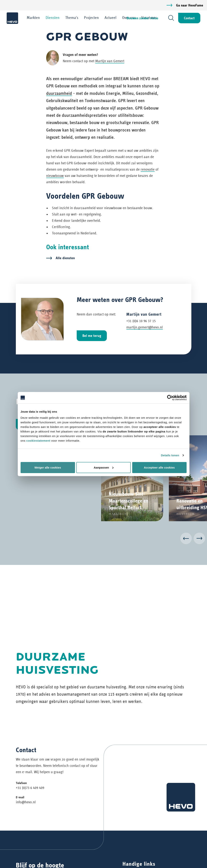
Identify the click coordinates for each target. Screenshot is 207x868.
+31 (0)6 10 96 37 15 (141, 321)
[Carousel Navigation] (103, 539)
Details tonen (170, 455)
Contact (189, 18)
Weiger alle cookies (48, 467)
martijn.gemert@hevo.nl (145, 327)
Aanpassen (104, 467)
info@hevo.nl (26, 802)
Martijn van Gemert (110, 61)
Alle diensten (65, 258)
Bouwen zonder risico (142, 18)
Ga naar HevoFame (190, 5)
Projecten (91, 18)
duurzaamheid (59, 93)
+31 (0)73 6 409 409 (30, 788)
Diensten (53, 18)
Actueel (110, 18)
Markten (33, 18)
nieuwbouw (55, 176)
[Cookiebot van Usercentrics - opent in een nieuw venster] (170, 398)
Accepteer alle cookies (159, 467)
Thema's (72, 18)
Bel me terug (92, 336)
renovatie (148, 169)
